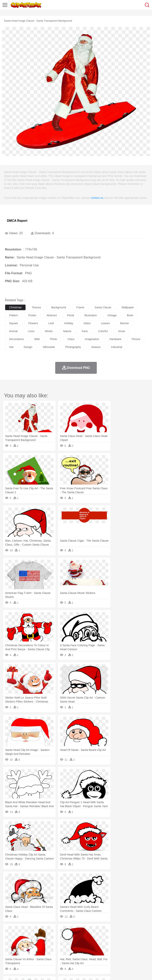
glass (87, 323)
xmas (122, 331)
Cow (69, 937)
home (117, 943)
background (59, 307)
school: (9, 948)
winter (49, 331)
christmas (15, 307)
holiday (69, 323)
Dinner (136, 955)
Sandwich (89, 955)
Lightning (116, 931)
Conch (60, 931)
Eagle (93, 937)
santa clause (103, 307)
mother (55, 943)
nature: (9, 931)
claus (71, 339)
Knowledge (123, 949)
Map (113, 949)
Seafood (101, 955)
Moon (127, 931)
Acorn (19, 931)
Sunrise (137, 931)
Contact (47, 972)
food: (8, 954)
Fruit (70, 955)
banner (125, 323)
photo (54, 339)
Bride (36, 943)
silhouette (49, 347)
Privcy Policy (32, 972)
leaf (51, 323)
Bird (33, 937)
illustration (91, 315)
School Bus (101, 949)
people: (9, 943)
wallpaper (128, 307)
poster (32, 315)
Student (21, 949)
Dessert (39, 955)
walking (107, 943)
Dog (77, 937)
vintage (112, 315)
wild (37, 339)
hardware (115, 339)
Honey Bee (132, 937)
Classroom (53, 949)
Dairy (30, 955)
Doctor (82, 943)
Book (42, 949)
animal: (9, 937)
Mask (19, 943)
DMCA (59, 972)
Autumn (29, 931)
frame (80, 307)
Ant (19, 937)
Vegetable (114, 955)
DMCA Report (17, 221)
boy (139, 943)
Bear (26, 937)
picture (136, 339)
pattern (14, 315)
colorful (103, 331)
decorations (17, 339)
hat (11, 347)
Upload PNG (74, 972)
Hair (125, 943)
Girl (132, 943)
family (45, 943)
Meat (78, 955)
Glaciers (95, 931)
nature (67, 331)
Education (87, 949)
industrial (117, 347)
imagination (92, 339)
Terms (18, 972)
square (14, 323)
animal (13, 331)
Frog (121, 937)
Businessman (69, 943)
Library (136, 949)
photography (73, 347)
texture (36, 307)
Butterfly (42, 937)
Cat (51, 937)
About (8, 972)
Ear (90, 943)
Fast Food (60, 955)
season (96, 347)
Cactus (50, 931)
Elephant (103, 937)
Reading (66, 949)
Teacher (32, 949)
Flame (85, 931)
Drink (49, 955)
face (85, 331)
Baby (28, 943)
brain (130, 315)
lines (31, 331)
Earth (69, 931)
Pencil (76, 949)
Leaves (40, 931)
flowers (33, 323)
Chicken (60, 937)
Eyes (97, 943)
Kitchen (126, 955)
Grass (106, 931)
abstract (52, 315)
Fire (77, 931)
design (28, 347)
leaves (105, 323)
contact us (97, 198)
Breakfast (19, 955)
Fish (113, 937)
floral (71, 315)
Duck (84, 937)
